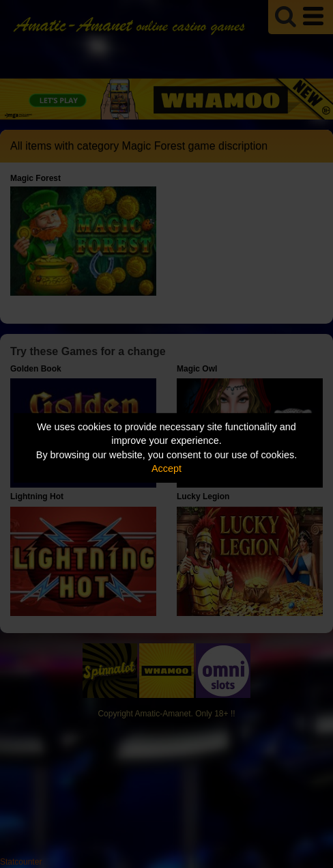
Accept (166, 468)
